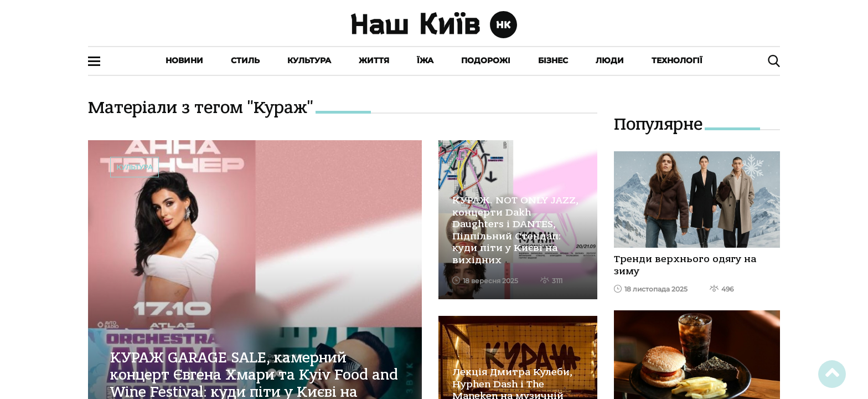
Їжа (425, 60)
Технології (677, 60)
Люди (610, 60)
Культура (309, 60)
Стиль (245, 60)
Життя (374, 60)
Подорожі (486, 60)
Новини (184, 60)
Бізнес (553, 60)
